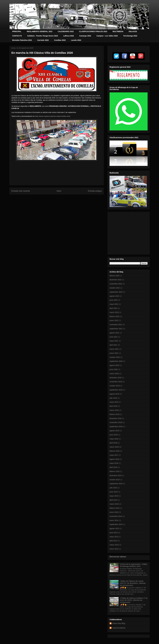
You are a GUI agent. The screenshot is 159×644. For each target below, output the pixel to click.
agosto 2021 (114, 333)
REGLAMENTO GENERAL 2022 (40, 31)
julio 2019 (113, 398)
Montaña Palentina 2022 (22, 40)
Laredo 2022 (76, 40)
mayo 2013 (114, 537)
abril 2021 (113, 345)
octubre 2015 (115, 480)
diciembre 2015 (116, 476)
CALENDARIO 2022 (66, 31)
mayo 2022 (114, 304)
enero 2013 (114, 549)
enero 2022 (114, 320)
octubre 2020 (115, 357)
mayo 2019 (114, 402)
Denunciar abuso (118, 557)
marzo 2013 (114, 545)
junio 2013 (114, 533)
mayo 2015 (114, 496)
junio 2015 (114, 492)
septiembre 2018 (116, 427)
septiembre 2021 (116, 329)
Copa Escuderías (119, 628)
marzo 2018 (114, 447)
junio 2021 (114, 337)
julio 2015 (113, 488)
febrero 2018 (114, 451)
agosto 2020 (114, 365)
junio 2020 (114, 369)
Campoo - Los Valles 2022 (107, 36)
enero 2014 (114, 520)
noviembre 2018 (116, 422)
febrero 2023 (114, 276)
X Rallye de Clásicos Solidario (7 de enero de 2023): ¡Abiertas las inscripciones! (134, 600)
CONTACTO (17, 36)
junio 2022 (114, 300)
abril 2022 (113, 308)
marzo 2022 (114, 312)
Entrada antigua (95, 191)
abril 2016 (113, 467)
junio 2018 (114, 435)
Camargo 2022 (85, 36)
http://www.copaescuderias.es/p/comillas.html (53, 116)
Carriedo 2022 (43, 40)
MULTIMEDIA (118, 31)
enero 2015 (114, 512)
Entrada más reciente (21, 191)
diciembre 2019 (116, 378)
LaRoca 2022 (69, 36)
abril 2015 (113, 500)
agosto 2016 (114, 459)
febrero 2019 (114, 414)
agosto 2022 (114, 296)
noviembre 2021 (116, 325)
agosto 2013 (114, 528)
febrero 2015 (114, 508)
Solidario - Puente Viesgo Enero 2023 (43, 36)
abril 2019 (113, 406)
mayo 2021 (114, 341)
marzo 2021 (114, 349)
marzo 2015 (114, 504)
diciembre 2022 (116, 280)
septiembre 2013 (116, 524)
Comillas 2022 (60, 40)
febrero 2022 (114, 316)
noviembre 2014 (116, 516)
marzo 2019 (114, 410)
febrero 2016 (114, 471)
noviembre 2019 (116, 382)
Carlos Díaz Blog (119, 623)
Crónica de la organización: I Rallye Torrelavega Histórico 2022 (134, 565)
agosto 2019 (114, 394)
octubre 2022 (115, 288)
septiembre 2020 (116, 361)
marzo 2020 (114, 374)
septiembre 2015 (116, 484)
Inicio (59, 191)
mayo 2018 (114, 439)
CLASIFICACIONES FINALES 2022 (93, 31)
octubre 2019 (115, 386)
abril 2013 (113, 541)
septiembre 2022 (116, 292)
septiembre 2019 (116, 390)
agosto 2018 (114, 431)
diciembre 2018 (116, 418)
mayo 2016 (114, 463)
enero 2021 (114, 353)
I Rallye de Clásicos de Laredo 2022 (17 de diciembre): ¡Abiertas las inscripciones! (133, 583)
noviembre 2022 (116, 284)
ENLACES (133, 31)
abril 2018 (113, 443)
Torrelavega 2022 (130, 36)
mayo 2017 (114, 455)
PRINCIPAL (17, 31)
